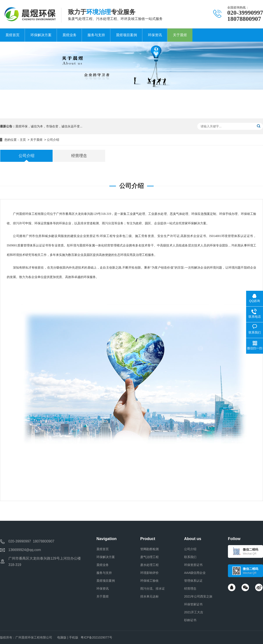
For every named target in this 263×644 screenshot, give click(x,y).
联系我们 (190, 557)
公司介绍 (53, 140)
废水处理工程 (149, 565)
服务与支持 (104, 573)
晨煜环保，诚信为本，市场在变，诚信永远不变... (49, 126)
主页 (23, 140)
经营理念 (190, 589)
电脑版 (62, 637)
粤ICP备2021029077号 (96, 637)
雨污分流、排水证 (153, 589)
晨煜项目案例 (106, 581)
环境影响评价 (149, 573)
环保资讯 (103, 589)
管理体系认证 (193, 581)
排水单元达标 (149, 596)
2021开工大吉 (194, 612)
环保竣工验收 (149, 581)
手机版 (74, 637)
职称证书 (190, 620)
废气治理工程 (149, 557)
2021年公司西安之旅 (198, 596)
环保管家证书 (193, 604)
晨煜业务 (103, 565)
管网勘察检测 (149, 549)
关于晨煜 (36, 140)
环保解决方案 (106, 557)
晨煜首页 (103, 549)
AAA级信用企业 (195, 573)
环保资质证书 (193, 565)
